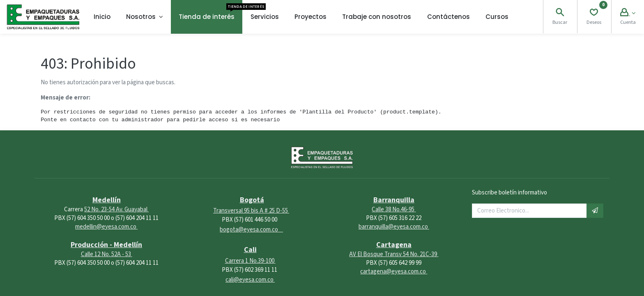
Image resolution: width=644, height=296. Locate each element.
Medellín (107, 200)
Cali (250, 250)
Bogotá (252, 200)
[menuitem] (102, 17)
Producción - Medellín (106, 245)
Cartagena (394, 245)
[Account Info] (628, 13)
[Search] (560, 13)
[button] (595, 211)
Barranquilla (394, 200)
